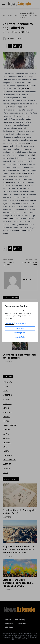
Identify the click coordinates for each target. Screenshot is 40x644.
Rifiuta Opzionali (20, 333)
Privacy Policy (21, 323)
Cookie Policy (10, 323)
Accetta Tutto (20, 337)
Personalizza (20, 329)
